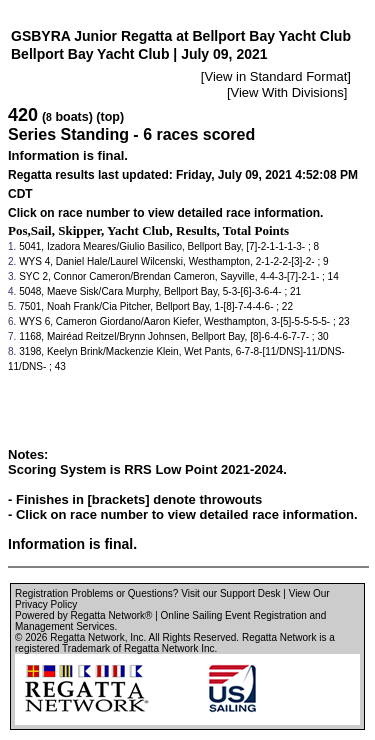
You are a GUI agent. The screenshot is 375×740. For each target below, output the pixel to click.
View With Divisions (287, 92)
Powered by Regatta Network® (83, 615)
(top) (110, 117)
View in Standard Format (275, 76)
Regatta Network (87, 637)
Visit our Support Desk (230, 593)
